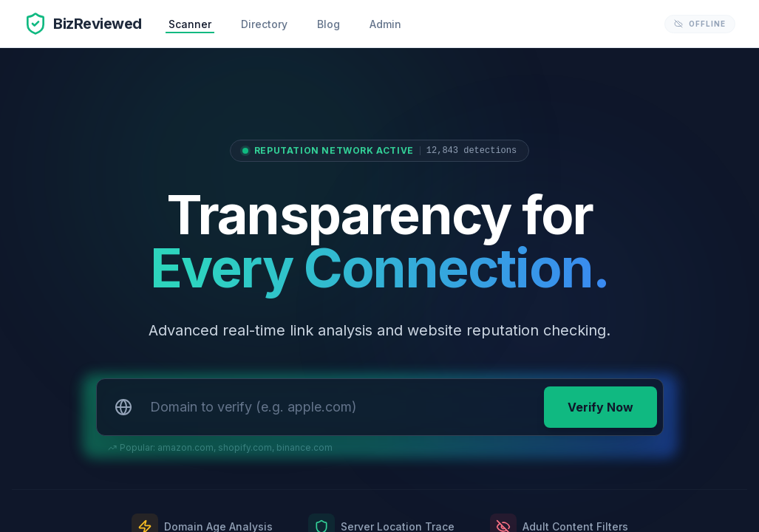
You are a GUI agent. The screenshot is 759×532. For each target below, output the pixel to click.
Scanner (190, 24)
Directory (264, 24)
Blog (329, 24)
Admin (385, 24)
